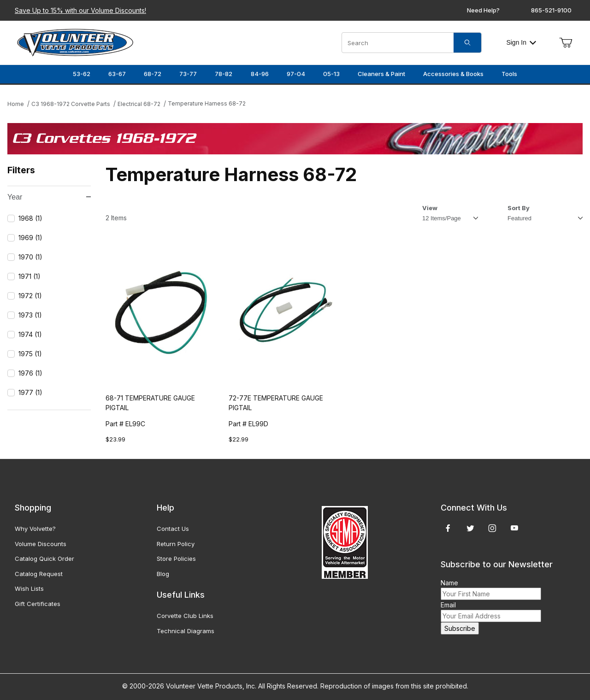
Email (448, 605)
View (430, 208)
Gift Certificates (38, 604)
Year (49, 197)
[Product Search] (398, 43)
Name (449, 583)
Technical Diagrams (186, 631)
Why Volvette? (35, 529)
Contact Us (173, 529)
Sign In (521, 42)
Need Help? (483, 10)
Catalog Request (39, 574)
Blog (163, 574)
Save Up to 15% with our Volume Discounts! (80, 10)
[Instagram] (492, 528)
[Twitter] (470, 528)
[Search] (467, 43)
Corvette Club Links (185, 616)
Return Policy (176, 544)
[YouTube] (514, 528)
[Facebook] (448, 528)
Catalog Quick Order (44, 559)
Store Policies (176, 559)
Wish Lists (29, 588)
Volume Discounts (41, 544)
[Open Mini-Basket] (566, 43)
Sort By (519, 208)
